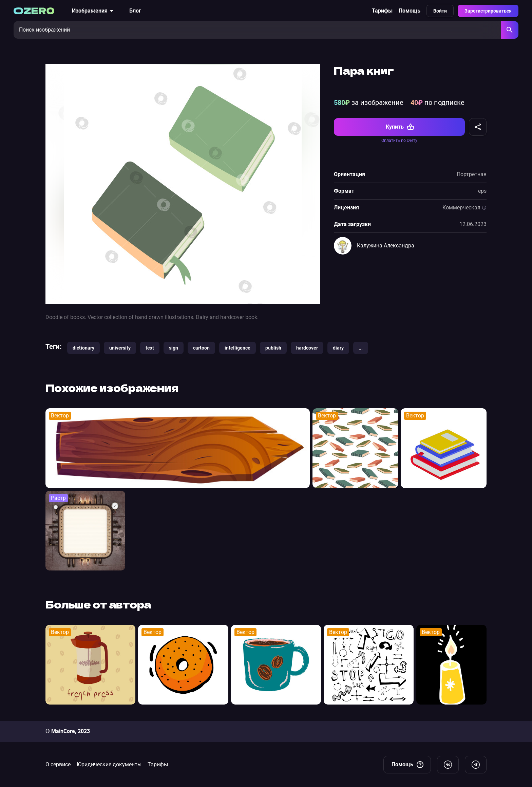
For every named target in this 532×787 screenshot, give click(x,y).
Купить (400, 127)
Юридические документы (109, 764)
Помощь (410, 11)
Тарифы (382, 11)
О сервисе (58, 764)
